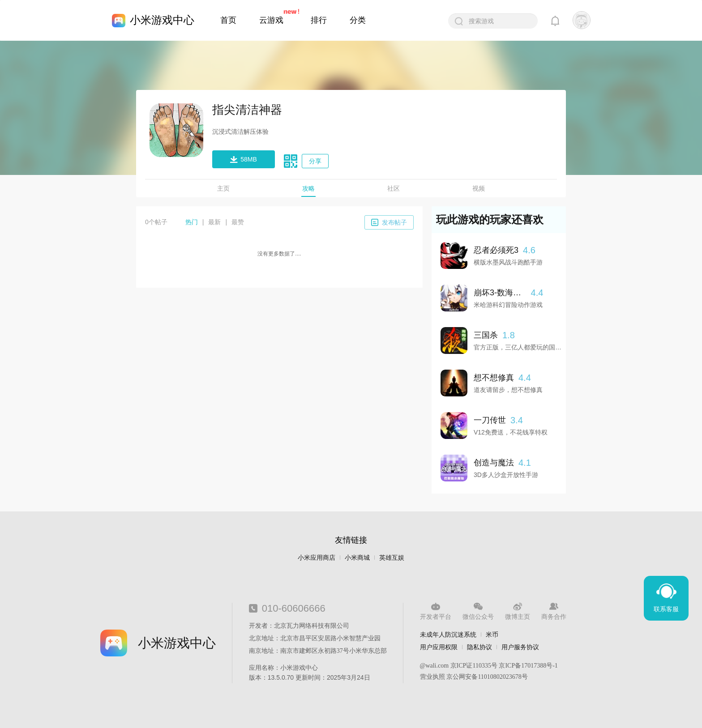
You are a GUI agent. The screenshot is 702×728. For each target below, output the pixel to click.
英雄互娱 (392, 558)
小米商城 (357, 558)
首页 (228, 20)
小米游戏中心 (162, 20)
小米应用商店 (317, 558)
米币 (492, 634)
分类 (358, 20)
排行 (319, 20)
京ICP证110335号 (474, 666)
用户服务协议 (520, 647)
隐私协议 (479, 647)
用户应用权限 (439, 647)
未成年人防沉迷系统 (448, 634)
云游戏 (271, 20)
